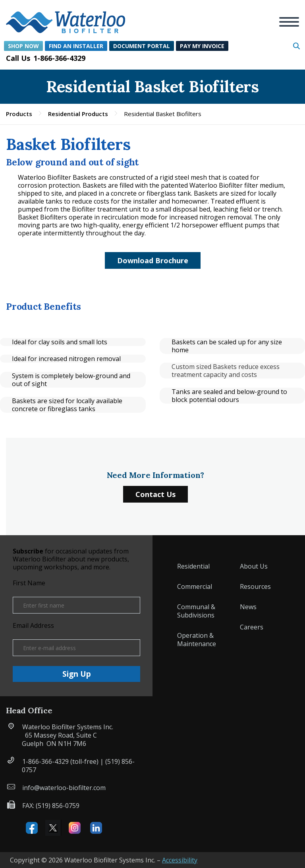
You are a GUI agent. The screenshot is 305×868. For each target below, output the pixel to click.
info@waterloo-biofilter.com (64, 788)
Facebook (32, 828)
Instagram (75, 828)
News (248, 607)
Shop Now (23, 46)
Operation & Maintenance (197, 640)
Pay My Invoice (202, 46)
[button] (66, 17)
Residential (193, 566)
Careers (252, 627)
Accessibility (180, 860)
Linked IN (96, 828)
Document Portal (142, 46)
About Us (254, 566)
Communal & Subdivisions (196, 611)
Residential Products (78, 114)
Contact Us (155, 494)
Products (19, 114)
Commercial (195, 586)
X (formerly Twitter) (53, 828)
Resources (255, 586)
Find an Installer (76, 46)
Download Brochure (153, 260)
